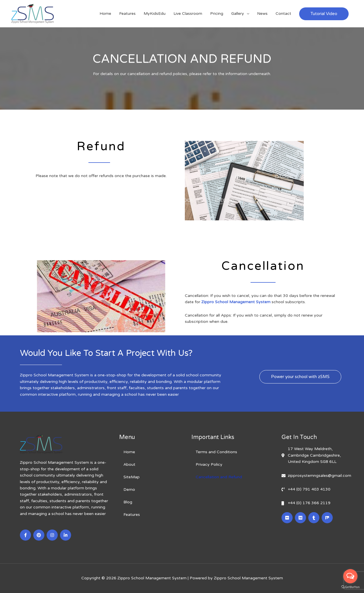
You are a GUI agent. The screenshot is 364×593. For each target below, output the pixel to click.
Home (105, 14)
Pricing (217, 14)
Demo (129, 490)
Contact (283, 14)
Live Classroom (188, 14)
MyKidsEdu (155, 14)
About (129, 464)
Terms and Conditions (216, 452)
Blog (128, 502)
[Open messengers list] (350, 576)
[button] (300, 377)
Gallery (238, 14)
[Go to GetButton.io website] (350, 587)
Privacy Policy (209, 464)
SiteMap (132, 477)
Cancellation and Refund (219, 477)
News (262, 14)
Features (127, 14)
